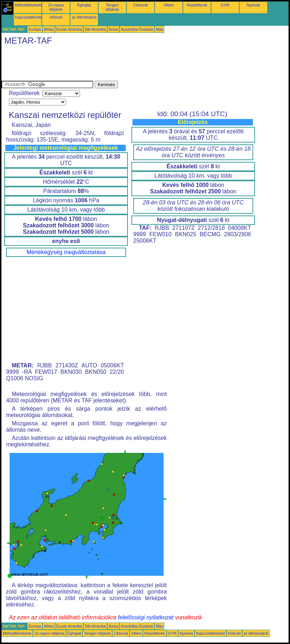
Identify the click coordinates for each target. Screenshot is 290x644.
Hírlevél (56, 17)
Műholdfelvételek (29, 5)
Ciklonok (141, 5)
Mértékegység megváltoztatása (66, 252)
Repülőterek (197, 5)
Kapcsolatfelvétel (29, 17)
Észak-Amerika (69, 29)
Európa (35, 29)
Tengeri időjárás (112, 7)
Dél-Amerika (95, 29)
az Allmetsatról (84, 17)
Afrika (49, 29)
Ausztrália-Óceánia (137, 29)
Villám (169, 5)
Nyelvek (254, 5)
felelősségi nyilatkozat (146, 617)
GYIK (225, 5)
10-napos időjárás (56, 7)
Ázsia (113, 29)
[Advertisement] (131, 65)
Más (159, 29)
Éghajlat (84, 5)
